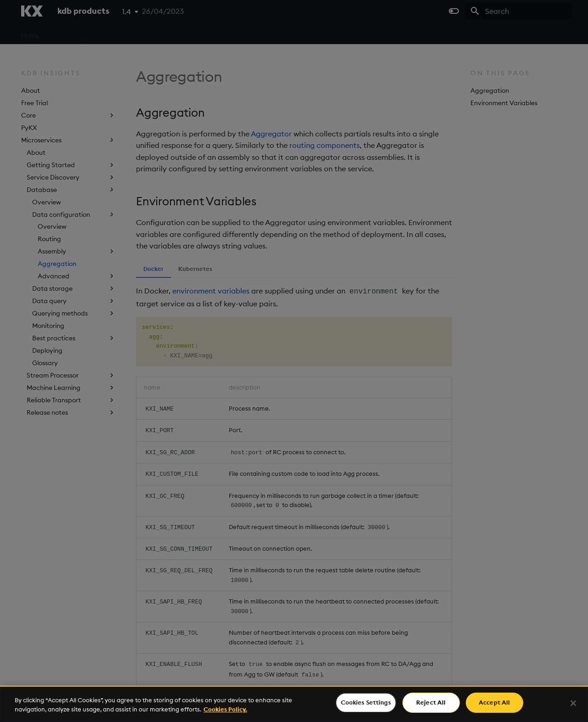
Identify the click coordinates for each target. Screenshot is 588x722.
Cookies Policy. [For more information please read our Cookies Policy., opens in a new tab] (225, 709)
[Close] (573, 703)
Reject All (431, 702)
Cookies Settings (366, 702)
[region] (294, 704)
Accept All (494, 702)
